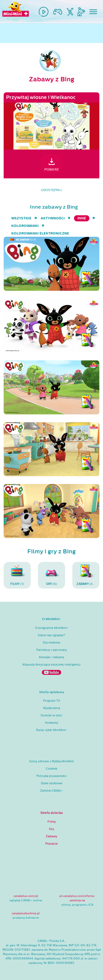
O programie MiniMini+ (52, 628)
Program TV (52, 701)
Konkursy (52, 723)
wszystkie (21, 218)
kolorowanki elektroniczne (40, 233)
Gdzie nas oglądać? (51, 635)
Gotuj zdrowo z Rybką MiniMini (52, 761)
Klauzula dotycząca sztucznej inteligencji (51, 665)
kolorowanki (25, 226)
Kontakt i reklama (51, 657)
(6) (51, 575)
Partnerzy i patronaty (52, 650)
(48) (86, 575)
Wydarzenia (52, 708)
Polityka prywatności (51, 776)
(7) (17, 575)
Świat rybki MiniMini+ (51, 730)
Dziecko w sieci (51, 715)
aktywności (53, 218)
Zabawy (51, 836)
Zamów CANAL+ (51, 791)
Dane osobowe (52, 783)
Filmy (52, 822)
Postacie (51, 844)
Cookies (51, 769)
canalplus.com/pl (26, 896)
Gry (51, 829)
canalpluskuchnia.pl (26, 913)
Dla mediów (51, 643)
